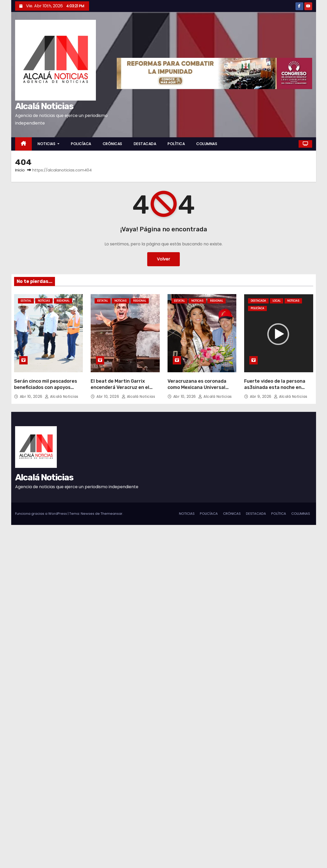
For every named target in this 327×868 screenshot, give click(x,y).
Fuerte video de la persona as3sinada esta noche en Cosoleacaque (275, 387)
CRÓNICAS (112, 144)
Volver (163, 259)
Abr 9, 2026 (261, 396)
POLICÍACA (81, 144)
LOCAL (277, 301)
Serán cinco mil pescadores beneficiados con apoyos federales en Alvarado (46, 387)
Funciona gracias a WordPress (41, 514)
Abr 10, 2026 (32, 396)
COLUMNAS (207, 144)
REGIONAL (63, 301)
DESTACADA (145, 144)
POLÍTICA (176, 144)
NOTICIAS (48, 144)
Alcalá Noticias (44, 106)
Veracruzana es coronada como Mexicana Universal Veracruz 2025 (197, 387)
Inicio (20, 170)
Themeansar (112, 514)
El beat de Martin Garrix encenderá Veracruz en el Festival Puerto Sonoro (120, 387)
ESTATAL (26, 301)
